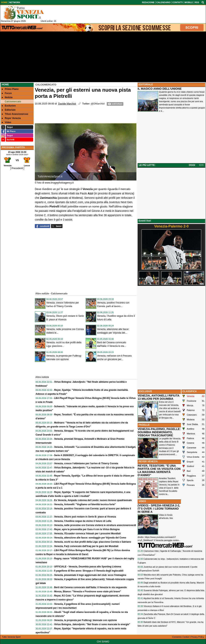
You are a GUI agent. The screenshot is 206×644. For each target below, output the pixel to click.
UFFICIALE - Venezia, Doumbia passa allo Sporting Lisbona (88, 567)
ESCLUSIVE (145, 391)
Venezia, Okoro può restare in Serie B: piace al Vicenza (85, 517)
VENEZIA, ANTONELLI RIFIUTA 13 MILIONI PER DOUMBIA (158, 397)
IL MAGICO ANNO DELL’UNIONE (160, 89)
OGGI (192, 165)
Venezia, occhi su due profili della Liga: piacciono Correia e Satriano (93, 542)
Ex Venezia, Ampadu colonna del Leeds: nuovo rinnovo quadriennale (93, 500)
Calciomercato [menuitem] (11, 102)
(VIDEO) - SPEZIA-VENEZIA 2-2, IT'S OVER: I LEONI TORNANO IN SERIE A (159, 509)
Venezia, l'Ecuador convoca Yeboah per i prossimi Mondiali (87, 534)
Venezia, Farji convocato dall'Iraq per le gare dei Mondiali (86, 546)
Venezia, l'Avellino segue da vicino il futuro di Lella (83, 521)
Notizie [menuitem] (7, 97)
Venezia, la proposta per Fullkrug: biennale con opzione (86, 620)
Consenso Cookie (181, 637)
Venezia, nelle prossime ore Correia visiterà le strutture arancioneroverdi (95, 525)
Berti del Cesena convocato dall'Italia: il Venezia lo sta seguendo (91, 587)
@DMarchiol (98, 104)
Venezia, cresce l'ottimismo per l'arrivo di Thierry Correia (86, 463)
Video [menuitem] (6, 122)
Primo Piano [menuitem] (10, 89)
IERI (201, 165)
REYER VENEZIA (148, 461)
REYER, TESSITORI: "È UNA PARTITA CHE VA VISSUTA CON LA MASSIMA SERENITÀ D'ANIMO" (159, 470)
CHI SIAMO (103, 642)
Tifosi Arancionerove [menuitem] (15, 114)
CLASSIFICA (190, 391)
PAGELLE (144, 425)
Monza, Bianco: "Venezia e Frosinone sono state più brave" (88, 592)
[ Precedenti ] (17, 168)
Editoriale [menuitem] (9, 110)
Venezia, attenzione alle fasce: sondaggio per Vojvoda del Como (90, 538)
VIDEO (142, 501)
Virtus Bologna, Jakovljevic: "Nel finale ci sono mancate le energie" (92, 624)
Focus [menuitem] (7, 93)
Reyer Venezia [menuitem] (11, 118)
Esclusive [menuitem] (9, 106)
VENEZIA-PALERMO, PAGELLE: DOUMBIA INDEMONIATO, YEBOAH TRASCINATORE (159, 432)
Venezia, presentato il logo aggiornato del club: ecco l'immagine (90, 575)
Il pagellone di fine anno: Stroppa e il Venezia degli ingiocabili (89, 571)
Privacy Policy (197, 637)
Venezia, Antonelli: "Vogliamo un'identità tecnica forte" (85, 504)
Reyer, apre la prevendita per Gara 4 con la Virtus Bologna (87, 529)
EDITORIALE (146, 85)
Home (5, 85)
